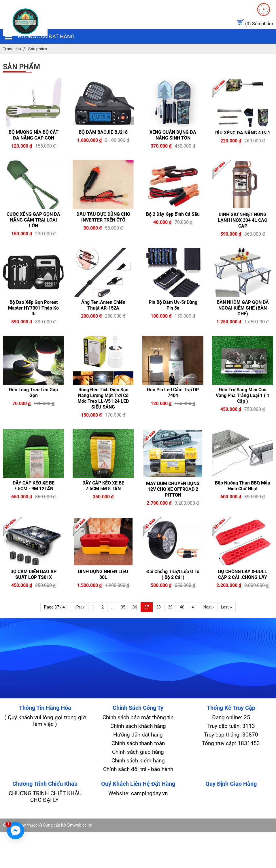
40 (182, 607)
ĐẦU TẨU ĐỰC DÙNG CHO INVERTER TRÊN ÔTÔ (103, 217)
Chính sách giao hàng (138, 752)
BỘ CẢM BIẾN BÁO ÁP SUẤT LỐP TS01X (33, 574)
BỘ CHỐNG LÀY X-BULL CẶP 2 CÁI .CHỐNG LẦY (243, 574)
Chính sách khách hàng (138, 726)
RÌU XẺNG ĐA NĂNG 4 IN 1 (243, 133)
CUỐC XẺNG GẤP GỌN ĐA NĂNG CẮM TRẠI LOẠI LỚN (33, 220)
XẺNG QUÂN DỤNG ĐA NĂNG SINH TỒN (173, 135)
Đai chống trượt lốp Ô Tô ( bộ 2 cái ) (173, 574)
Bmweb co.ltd (80, 825)
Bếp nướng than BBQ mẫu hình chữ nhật (243, 486)
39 (170, 607)
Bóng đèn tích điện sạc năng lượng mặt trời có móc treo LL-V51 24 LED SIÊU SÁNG (103, 398)
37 (147, 607)
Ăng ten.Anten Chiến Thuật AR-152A (103, 305)
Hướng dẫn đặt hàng (46, 36)
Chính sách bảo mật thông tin (138, 717)
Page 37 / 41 (56, 607)
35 (123, 607)
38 (158, 607)
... (112, 607)
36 (135, 607)
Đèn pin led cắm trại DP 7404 (173, 393)
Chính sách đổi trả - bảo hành (138, 769)
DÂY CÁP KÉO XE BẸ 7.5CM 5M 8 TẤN (103, 486)
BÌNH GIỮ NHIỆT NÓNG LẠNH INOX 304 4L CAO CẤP (243, 220)
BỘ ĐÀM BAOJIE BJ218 (103, 132)
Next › (209, 607)
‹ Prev (80, 607)
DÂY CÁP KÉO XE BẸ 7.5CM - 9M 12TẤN (34, 486)
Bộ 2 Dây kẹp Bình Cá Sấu (173, 214)
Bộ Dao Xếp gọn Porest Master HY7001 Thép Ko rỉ (33, 308)
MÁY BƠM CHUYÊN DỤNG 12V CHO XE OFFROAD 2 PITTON (173, 489)
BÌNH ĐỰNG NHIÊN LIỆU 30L (103, 574)
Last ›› (226, 607)
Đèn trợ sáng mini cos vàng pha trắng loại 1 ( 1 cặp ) (243, 395)
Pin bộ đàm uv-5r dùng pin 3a (173, 305)
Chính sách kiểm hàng (138, 761)
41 (194, 607)
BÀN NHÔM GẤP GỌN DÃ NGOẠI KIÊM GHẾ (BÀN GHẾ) (243, 308)
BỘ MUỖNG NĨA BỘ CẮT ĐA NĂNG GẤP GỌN (34, 135)
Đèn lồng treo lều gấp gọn (33, 393)
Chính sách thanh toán (138, 743)
